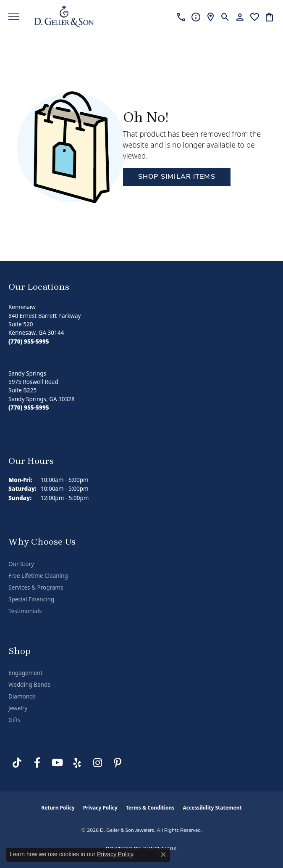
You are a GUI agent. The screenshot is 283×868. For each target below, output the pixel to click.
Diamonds (22, 696)
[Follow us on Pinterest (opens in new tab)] (118, 763)
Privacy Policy (100, 808)
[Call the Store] (29, 341)
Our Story (21, 564)
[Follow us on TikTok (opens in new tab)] (17, 763)
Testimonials (25, 611)
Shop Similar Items (177, 177)
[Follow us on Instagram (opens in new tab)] (97, 763)
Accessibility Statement (212, 808)
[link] (181, 17)
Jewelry (18, 708)
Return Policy (58, 808)
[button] (225, 17)
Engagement (25, 673)
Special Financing (31, 599)
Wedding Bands (29, 685)
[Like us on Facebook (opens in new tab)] (37, 763)
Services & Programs (36, 587)
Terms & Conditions (150, 808)
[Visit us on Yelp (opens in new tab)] (77, 763)
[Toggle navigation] (14, 17)
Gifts (14, 720)
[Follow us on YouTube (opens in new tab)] (57, 763)
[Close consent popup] (163, 855)
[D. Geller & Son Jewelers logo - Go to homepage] (64, 17)
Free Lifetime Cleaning (38, 576)
